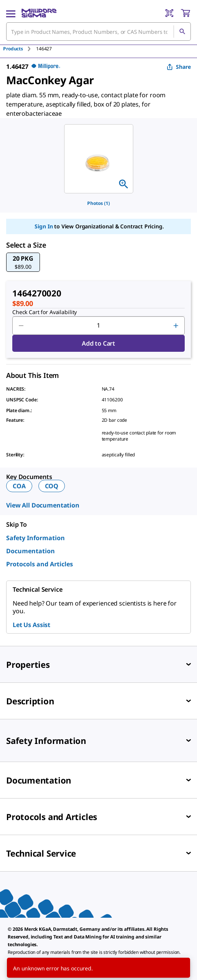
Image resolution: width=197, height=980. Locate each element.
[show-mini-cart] (185, 13)
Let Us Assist (31, 625)
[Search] (182, 32)
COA (19, 486)
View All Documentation (43, 505)
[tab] (20, 49)
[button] (23, 262)
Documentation (31, 551)
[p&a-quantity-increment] (176, 326)
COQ (52, 486)
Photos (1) (98, 203)
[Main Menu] (11, 13)
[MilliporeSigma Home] (39, 13)
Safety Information (36, 538)
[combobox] (98, 32)
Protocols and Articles (40, 564)
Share (179, 67)
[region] (99, 159)
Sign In (44, 226)
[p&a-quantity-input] (98, 326)
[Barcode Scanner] (169, 13)
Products (13, 49)
